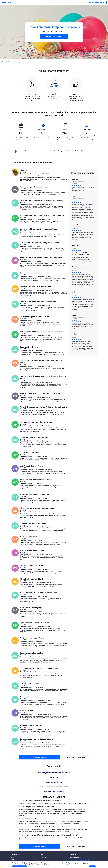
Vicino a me (43, 857)
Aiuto (13, 857)
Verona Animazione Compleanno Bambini (54, 787)
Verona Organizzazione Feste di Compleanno (54, 773)
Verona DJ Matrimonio (54, 782)
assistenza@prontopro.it (76, 857)
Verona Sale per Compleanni (54, 792)
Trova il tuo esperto (39, 757)
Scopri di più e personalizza (20, 866)
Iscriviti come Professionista (76, 757)
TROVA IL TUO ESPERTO (54, 36)
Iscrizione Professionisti (97, 2)
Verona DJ (54, 777)
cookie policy (30, 864)
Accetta (92, 866)
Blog (13, 859)
